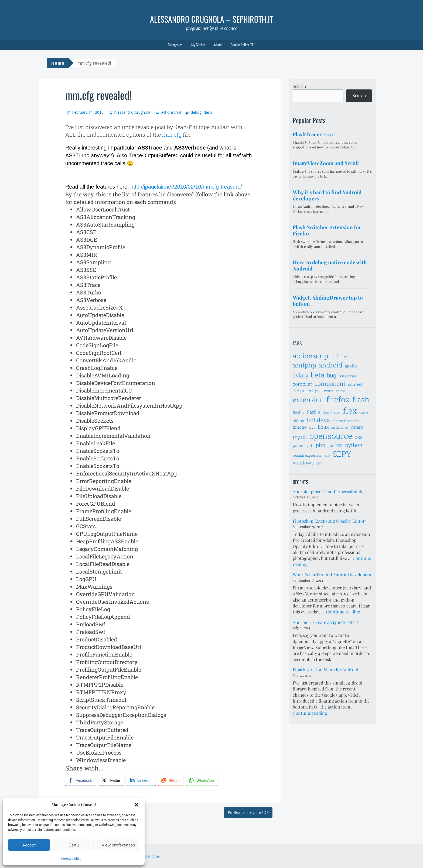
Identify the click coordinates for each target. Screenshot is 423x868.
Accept (29, 845)
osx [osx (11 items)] (359, 437)
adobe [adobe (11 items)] (340, 356)
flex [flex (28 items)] (350, 410)
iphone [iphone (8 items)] (300, 427)
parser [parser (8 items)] (299, 445)
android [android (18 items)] (330, 365)
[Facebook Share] (81, 780)
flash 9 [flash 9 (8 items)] (314, 412)
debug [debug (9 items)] (299, 391)
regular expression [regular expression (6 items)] (308, 455)
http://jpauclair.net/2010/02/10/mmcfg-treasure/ (186, 187)
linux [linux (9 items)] (323, 427)
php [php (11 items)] (320, 445)
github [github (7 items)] (298, 421)
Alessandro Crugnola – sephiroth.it (211, 19)
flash (208, 112)
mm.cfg (172, 134)
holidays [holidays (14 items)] (318, 420)
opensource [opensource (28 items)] (331, 436)
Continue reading (343, 612)
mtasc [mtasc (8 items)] (357, 427)
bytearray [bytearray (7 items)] (347, 376)
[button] (137, 805)
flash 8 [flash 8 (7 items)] (299, 412)
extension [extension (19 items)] (308, 400)
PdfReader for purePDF (248, 812)
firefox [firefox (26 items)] (338, 399)
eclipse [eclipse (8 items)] (315, 391)
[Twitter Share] (111, 780)
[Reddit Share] (171, 780)
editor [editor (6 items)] (340, 391)
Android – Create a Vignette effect (325, 622)
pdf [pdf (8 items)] (310, 445)
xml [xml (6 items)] (319, 463)
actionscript (171, 112)
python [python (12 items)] (354, 445)
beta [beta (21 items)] (318, 375)
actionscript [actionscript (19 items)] (312, 356)
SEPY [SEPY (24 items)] (342, 454)
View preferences (118, 845)
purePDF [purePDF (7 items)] (335, 445)
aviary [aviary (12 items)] (301, 375)
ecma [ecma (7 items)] (329, 391)
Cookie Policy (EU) (243, 45)
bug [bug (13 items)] (332, 375)
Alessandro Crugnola (132, 112)
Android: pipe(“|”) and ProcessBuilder (329, 492)
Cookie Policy (71, 858)
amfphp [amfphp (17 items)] (304, 365)
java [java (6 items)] (312, 427)
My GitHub (198, 45)
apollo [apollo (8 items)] (351, 366)
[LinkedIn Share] (141, 780)
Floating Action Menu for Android (325, 670)
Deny (74, 845)
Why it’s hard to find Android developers (332, 574)
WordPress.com (146, 856)
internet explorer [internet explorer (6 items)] (346, 421)
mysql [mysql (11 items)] (300, 437)
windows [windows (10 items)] (303, 463)
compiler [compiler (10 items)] (302, 384)
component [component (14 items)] (330, 383)
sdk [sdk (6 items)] (328, 455)
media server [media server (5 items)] (340, 428)
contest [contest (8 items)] (355, 384)
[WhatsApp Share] (202, 780)
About (218, 45)
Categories (175, 45)
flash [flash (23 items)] (361, 399)
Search (299, 86)
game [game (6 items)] (364, 412)
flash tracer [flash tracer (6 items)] (332, 412)
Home (58, 63)
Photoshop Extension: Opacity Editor (329, 521)
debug (196, 112)
